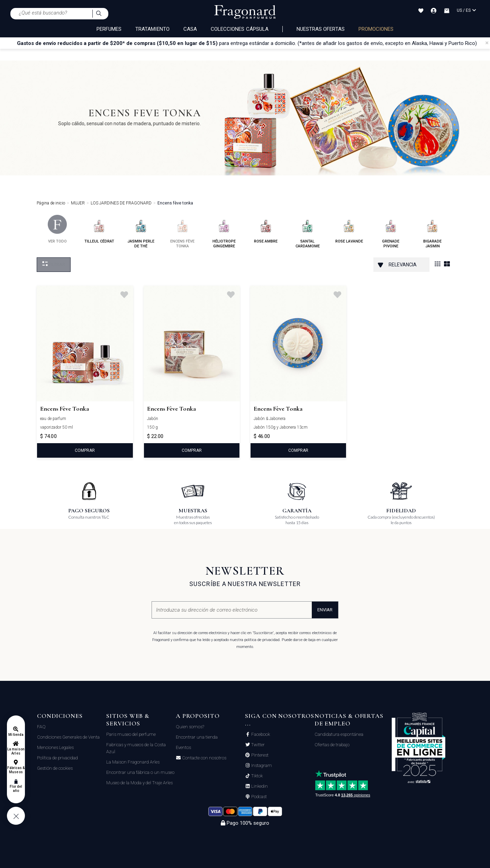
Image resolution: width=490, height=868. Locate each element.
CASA (190, 29)
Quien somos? (190, 727)
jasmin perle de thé (141, 232)
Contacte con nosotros (204, 758)
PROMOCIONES (376, 29)
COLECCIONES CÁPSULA (240, 29)
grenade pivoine (391, 232)
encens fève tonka (182, 232)
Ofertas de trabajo (332, 745)
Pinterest (259, 755)
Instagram (261, 766)
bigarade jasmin (432, 232)
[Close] (487, 43)
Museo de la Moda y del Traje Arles (139, 783)
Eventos (183, 747)
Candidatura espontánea (339, 734)
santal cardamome (308, 232)
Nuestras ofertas (321, 29)
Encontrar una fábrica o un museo (140, 772)
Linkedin (259, 786)
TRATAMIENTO (152, 29)
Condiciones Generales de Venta (68, 737)
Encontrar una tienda (197, 737)
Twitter (257, 745)
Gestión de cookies (55, 768)
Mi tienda (16, 735)
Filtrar (54, 264)
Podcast (258, 797)
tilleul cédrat (99, 229)
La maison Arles (16, 751)
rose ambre (266, 229)
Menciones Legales (55, 747)
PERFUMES (109, 29)
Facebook (260, 734)
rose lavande (349, 229)
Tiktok (256, 776)
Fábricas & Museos (16, 770)
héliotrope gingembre (224, 232)
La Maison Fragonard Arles (133, 762)
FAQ (41, 727)
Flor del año (16, 789)
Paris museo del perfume (131, 734)
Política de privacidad (57, 758)
